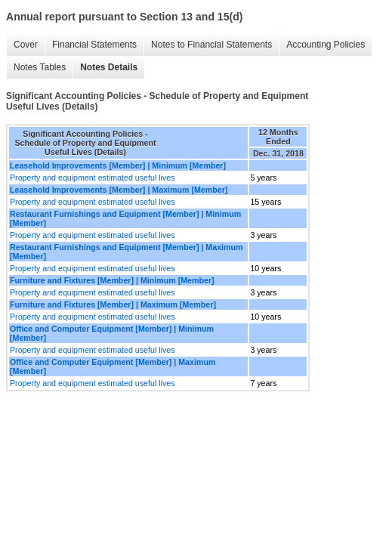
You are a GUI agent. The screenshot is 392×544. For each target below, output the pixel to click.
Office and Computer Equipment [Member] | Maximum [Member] (113, 366)
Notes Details (109, 67)
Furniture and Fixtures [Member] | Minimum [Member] (112, 280)
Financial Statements (94, 45)
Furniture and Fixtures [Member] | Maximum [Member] (113, 304)
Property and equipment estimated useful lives (93, 178)
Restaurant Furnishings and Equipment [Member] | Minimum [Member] (125, 218)
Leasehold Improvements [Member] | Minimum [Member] (118, 165)
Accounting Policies (326, 45)
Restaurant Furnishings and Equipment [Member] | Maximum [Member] (127, 252)
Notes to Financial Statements (211, 45)
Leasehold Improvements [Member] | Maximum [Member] (119, 190)
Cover (26, 45)
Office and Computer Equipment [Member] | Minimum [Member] (112, 333)
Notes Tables (40, 67)
